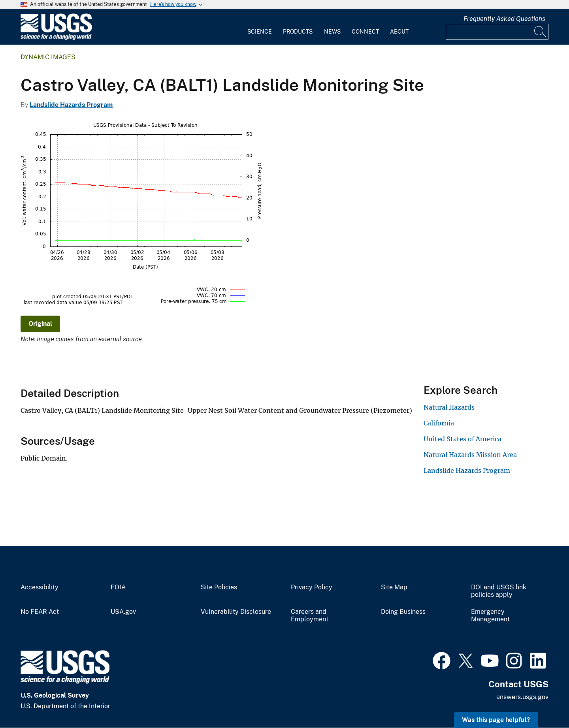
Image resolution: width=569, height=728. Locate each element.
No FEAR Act (40, 612)
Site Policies (219, 587)
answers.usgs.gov (522, 697)
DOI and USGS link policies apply (499, 591)
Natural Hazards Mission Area (470, 455)
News (332, 32)
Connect (365, 32)
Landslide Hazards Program (71, 105)
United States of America (463, 439)
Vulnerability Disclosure (236, 612)
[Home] (56, 38)
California (439, 423)
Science (260, 32)
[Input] (497, 32)
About (399, 32)
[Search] (541, 32)
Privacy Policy (312, 587)
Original (40, 324)
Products (298, 32)
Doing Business (403, 612)
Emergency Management (490, 616)
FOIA (118, 587)
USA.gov (123, 612)
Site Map (394, 587)
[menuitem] (260, 27)
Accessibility (40, 587)
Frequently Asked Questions (504, 19)
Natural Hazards (449, 407)
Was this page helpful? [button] (496, 720)
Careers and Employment (310, 616)
